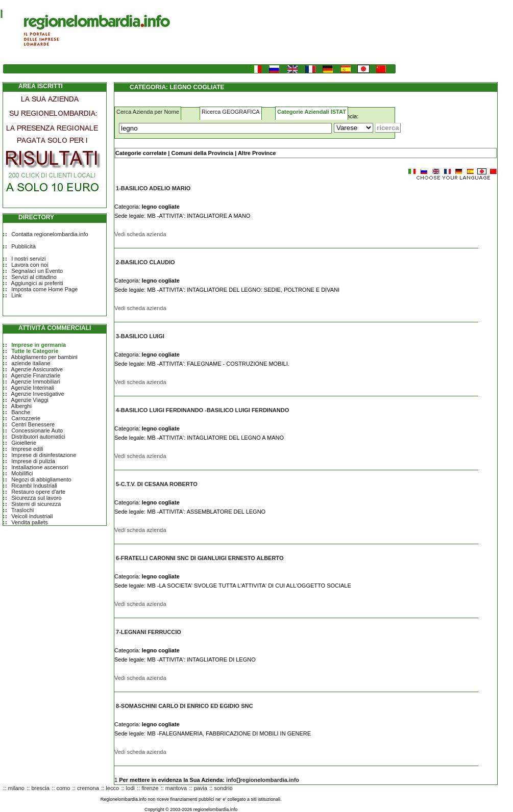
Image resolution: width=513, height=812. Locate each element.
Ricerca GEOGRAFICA (231, 112)
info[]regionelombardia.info (263, 780)
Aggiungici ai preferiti (37, 283)
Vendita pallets (30, 522)
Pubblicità (23, 246)
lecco (112, 788)
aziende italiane (31, 363)
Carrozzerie (26, 418)
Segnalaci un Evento (37, 271)
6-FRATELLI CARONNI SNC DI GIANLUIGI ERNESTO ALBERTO (200, 558)
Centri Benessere (33, 424)
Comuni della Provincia (202, 153)
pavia (201, 788)
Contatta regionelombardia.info (50, 234)
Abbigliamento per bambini (44, 357)
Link (16, 295)
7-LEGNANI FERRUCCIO (149, 632)
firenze (150, 788)
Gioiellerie (24, 443)
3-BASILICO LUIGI (140, 336)
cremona (88, 788)
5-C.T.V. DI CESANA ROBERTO (157, 484)
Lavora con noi (30, 265)
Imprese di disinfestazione (44, 455)
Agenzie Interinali (33, 388)
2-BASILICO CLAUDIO (145, 262)
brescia (40, 788)
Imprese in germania (39, 345)
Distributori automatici (38, 437)
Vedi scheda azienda (140, 234)
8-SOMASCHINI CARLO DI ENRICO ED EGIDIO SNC (184, 706)
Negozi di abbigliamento (41, 479)
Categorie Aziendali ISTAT (312, 112)
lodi (130, 788)
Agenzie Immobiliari (36, 382)
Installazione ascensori (40, 467)
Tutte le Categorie (35, 351)
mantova (176, 788)
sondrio (223, 788)
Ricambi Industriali (34, 486)
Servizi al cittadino (34, 277)
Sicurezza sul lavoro (36, 498)
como (64, 788)
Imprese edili (27, 449)
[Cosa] (225, 128)
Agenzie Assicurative (37, 369)
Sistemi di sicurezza (36, 504)
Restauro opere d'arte (38, 492)
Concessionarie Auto (37, 430)
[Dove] (353, 128)
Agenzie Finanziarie (36, 375)
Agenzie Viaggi (30, 400)
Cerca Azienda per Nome (148, 112)
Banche (21, 412)
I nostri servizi (28, 259)
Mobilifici (22, 473)
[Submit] (388, 128)
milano (16, 788)
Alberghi (21, 406)
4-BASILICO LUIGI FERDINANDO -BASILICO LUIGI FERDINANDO (202, 410)
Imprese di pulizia (33, 461)
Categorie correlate (141, 153)
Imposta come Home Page (44, 289)
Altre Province (257, 153)
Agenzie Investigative (38, 394)
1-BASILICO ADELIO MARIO (153, 188)
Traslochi (22, 510)
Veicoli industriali (32, 516)
